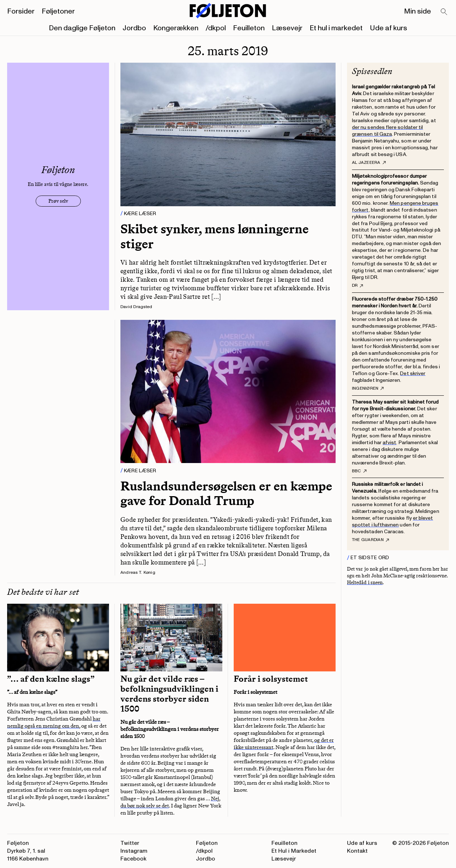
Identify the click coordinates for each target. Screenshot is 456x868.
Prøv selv (58, 201)
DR (357, 286)
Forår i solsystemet (271, 679)
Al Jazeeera (369, 163)
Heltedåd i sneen (365, 583)
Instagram (134, 851)
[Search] (444, 12)
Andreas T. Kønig (138, 573)
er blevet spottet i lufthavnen (393, 521)
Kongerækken (176, 28)
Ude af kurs (388, 28)
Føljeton (207, 843)
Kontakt (357, 851)
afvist (389, 443)
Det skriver (413, 373)
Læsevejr (287, 28)
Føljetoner (58, 11)
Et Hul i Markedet (294, 851)
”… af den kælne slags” (51, 679)
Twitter (130, 843)
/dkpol (216, 28)
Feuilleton (249, 28)
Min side (418, 11)
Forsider (21, 11)
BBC (359, 471)
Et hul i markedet (336, 28)
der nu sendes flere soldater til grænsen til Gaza (387, 131)
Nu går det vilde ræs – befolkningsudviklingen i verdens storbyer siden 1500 (169, 694)
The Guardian (370, 540)
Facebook (133, 859)
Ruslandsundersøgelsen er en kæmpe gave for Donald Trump (226, 493)
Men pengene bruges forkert (395, 207)
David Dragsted (136, 307)
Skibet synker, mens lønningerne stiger (214, 236)
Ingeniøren (368, 389)
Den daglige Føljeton (82, 28)
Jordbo (134, 28)
